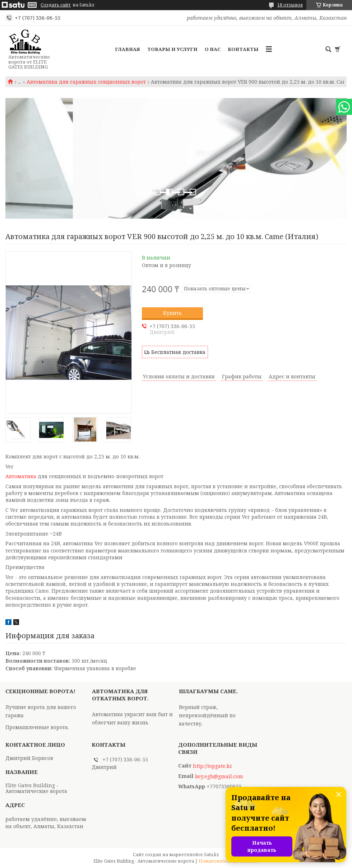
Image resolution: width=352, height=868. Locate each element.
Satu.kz (212, 855)
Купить (172, 313)
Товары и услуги (172, 49)
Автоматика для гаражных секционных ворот (86, 82)
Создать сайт (56, 5)
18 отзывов (290, 5)
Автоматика (21, 476)
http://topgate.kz (212, 766)
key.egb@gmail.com (219, 776)
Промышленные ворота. (37, 727)
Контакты (243, 49)
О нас (213, 49)
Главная (128, 49)
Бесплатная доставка (178, 352)
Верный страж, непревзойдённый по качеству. (207, 715)
